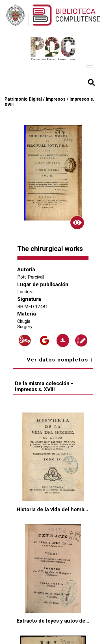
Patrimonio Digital (23, 99)
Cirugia (24, 321)
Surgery (25, 327)
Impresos (56, 99)
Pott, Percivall (31, 277)
